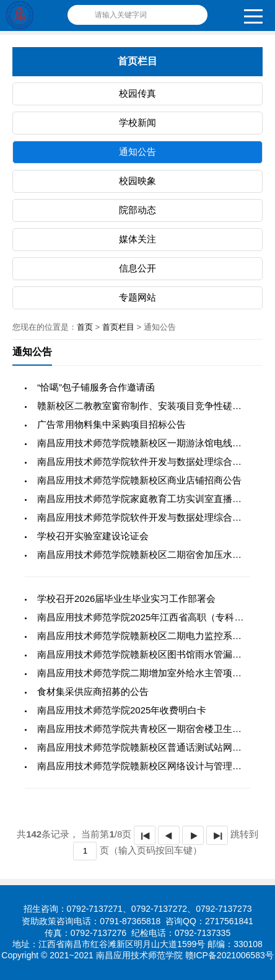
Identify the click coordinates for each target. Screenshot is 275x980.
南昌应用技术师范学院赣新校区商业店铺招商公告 (139, 480)
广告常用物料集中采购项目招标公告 (111, 424)
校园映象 (137, 181)
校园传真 (137, 93)
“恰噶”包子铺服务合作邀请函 (96, 387)
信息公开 (137, 268)
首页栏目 (118, 327)
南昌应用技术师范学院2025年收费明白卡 (122, 710)
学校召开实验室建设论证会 (93, 536)
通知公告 (137, 152)
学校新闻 (137, 122)
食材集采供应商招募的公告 (93, 691)
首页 (85, 327)
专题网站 (137, 297)
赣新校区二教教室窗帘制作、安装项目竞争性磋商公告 (149, 406)
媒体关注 (137, 239)
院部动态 (137, 210)
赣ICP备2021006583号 (229, 955)
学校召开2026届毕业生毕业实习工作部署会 (126, 598)
